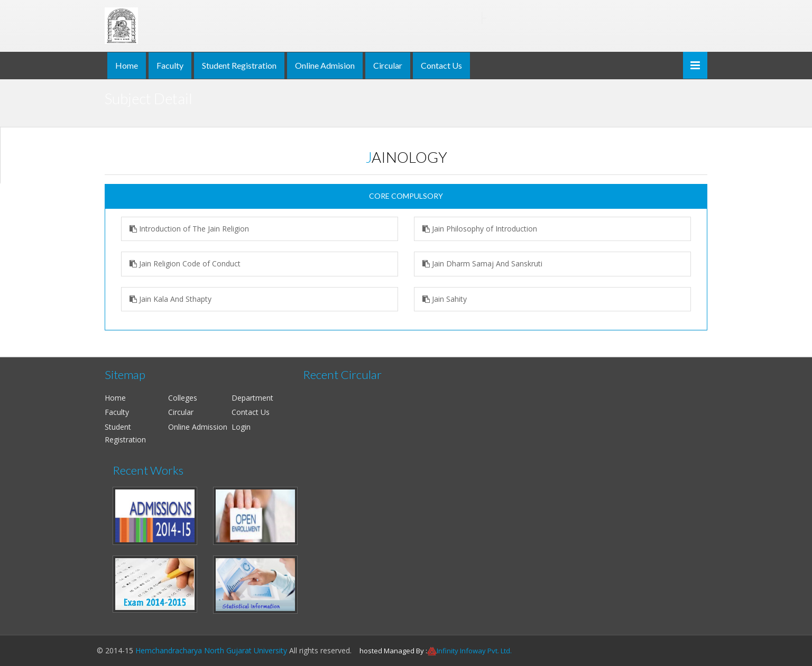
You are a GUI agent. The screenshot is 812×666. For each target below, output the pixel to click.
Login (241, 427)
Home (127, 65)
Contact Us (441, 65)
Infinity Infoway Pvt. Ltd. (474, 651)
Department (252, 398)
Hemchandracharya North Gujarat (324, 18)
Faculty (170, 65)
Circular (388, 65)
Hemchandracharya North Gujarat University (211, 650)
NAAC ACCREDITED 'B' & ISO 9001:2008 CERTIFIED (324, 37)
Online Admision (325, 65)
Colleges (183, 398)
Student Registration (239, 65)
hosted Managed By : (393, 651)
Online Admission (198, 427)
